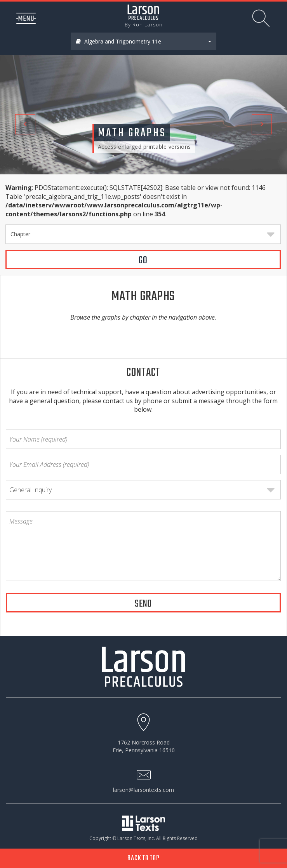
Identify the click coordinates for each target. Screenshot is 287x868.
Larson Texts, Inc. (136, 838)
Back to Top (143, 858)
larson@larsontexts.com (143, 790)
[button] (22, 87)
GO (143, 261)
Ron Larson (148, 24)
